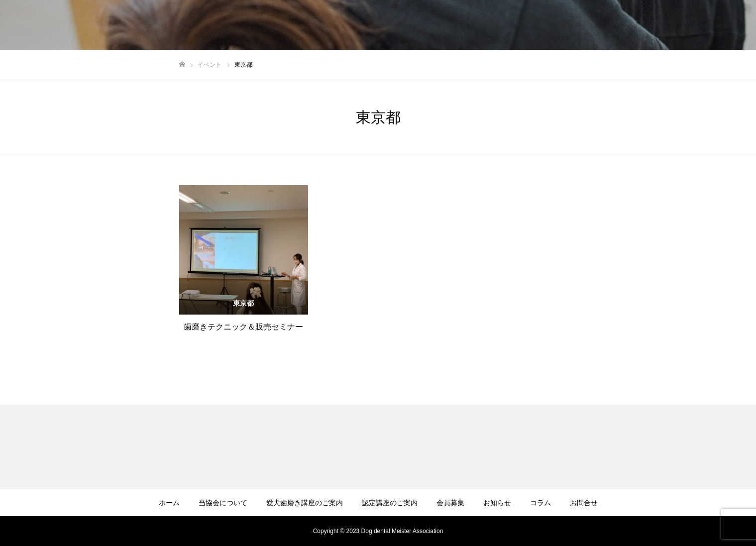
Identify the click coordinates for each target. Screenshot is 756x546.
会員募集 (450, 503)
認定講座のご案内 (390, 503)
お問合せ (584, 503)
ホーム (169, 503)
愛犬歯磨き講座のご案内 (305, 503)
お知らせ (497, 503)
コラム (540, 503)
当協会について (223, 503)
